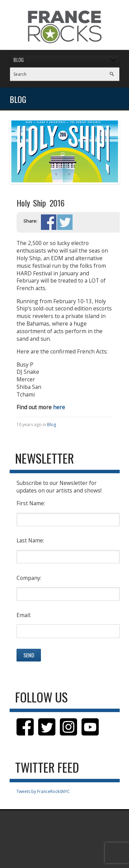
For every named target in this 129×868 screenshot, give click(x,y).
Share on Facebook (49, 222)
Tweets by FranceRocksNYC (43, 791)
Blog (52, 425)
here (59, 407)
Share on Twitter (65, 222)
